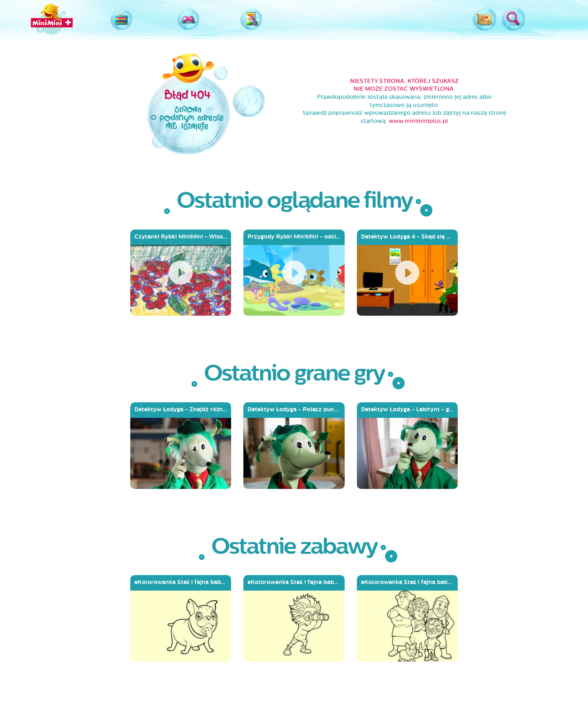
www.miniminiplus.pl (418, 121)
